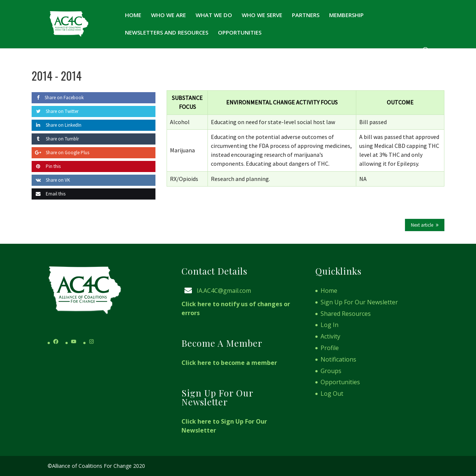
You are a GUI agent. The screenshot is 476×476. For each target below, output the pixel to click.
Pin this (46, 166)
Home (133, 15)
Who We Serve (262, 15)
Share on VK (51, 180)
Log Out (332, 394)
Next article (422, 225)
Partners (306, 15)
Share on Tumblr (55, 139)
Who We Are (168, 15)
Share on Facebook (58, 98)
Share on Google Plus (60, 153)
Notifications (338, 359)
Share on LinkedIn (57, 125)
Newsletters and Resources (167, 33)
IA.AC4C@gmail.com (224, 291)
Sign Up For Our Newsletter (359, 302)
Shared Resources (346, 314)
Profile (330, 348)
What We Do (214, 15)
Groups (331, 371)
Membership (346, 15)
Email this (49, 194)
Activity (330, 336)
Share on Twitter (55, 111)
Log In (329, 325)
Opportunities (240, 33)
